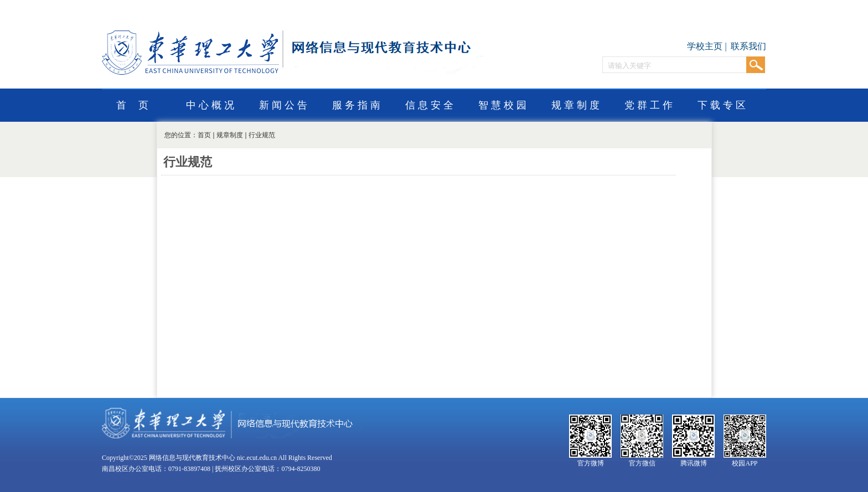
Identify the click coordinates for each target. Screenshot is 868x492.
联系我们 (748, 46)
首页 (204, 135)
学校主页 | (708, 46)
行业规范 (262, 135)
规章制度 (230, 135)
